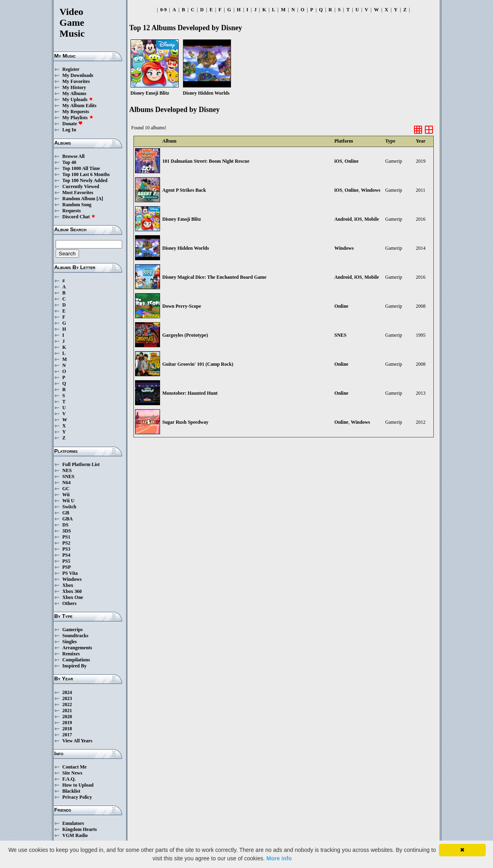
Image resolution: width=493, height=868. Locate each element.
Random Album (79, 199)
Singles (70, 642)
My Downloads (78, 75)
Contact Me (75, 767)
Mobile (372, 219)
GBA (68, 519)
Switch (70, 507)
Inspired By (75, 666)
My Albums (75, 93)
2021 (67, 711)
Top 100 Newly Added (85, 180)
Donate (73, 124)
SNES (69, 476)
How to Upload (78, 785)
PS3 (67, 549)
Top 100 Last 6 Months (86, 174)
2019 (67, 723)
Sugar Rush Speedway (185, 422)
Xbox (68, 585)
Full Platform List (81, 464)
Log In (69, 130)
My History (74, 87)
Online (352, 161)
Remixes (71, 654)
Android (343, 219)
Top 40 (70, 162)
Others (70, 603)
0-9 (164, 10)
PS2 (67, 543)
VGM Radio (75, 835)
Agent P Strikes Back (184, 190)
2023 (67, 698)
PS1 (67, 537)
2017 (67, 735)
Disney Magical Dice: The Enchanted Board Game (214, 277)
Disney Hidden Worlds (186, 248)
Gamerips (73, 630)
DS (66, 525)
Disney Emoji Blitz (182, 219)
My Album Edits (80, 106)
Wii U (69, 501)
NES (67, 470)
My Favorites (76, 81)
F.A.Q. (69, 779)
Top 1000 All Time (81, 168)
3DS (67, 531)
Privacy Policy (77, 797)
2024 (67, 692)
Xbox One (73, 597)
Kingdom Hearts (80, 829)
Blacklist (72, 791)
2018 (67, 729)
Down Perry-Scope (182, 306)
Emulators (73, 823)
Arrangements (77, 648)
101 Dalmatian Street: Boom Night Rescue (206, 161)
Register (71, 69)
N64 (67, 483)
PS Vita (70, 573)
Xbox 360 (72, 591)
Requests (72, 211)
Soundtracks (76, 636)
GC (66, 489)
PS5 (67, 561)
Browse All (74, 156)
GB (66, 513)
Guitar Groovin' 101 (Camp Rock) (198, 364)
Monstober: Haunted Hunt (190, 393)
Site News (73, 773)
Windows (72, 579)
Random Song (77, 205)
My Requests (76, 112)
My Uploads (78, 99)
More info (279, 858)
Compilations (76, 660)
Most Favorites (78, 193)
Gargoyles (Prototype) (185, 335)
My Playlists (78, 118)
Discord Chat (79, 217)
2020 (67, 717)
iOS (338, 161)
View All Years (77, 741)
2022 (67, 704)
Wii (66, 495)
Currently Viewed (81, 186)
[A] (100, 199)
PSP (67, 567)
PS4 (67, 555)
